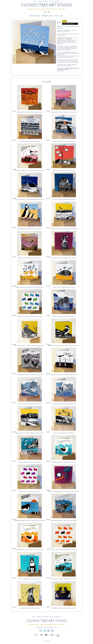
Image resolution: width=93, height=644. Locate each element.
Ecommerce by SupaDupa (48, 641)
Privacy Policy (40, 627)
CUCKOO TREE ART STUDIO (46, 5)
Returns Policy (48, 627)
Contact (51, 1)
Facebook (46, 1)
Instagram (40, 1)
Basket (57, 1)
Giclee (51, 16)
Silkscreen (37, 16)
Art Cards (56, 16)
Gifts (62, 16)
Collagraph (45, 16)
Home (35, 1)
